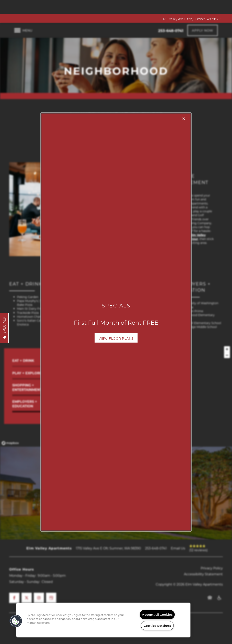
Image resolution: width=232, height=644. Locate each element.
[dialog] (116, 322)
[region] (103, 620)
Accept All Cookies (157, 615)
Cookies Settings (157, 626)
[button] (116, 338)
